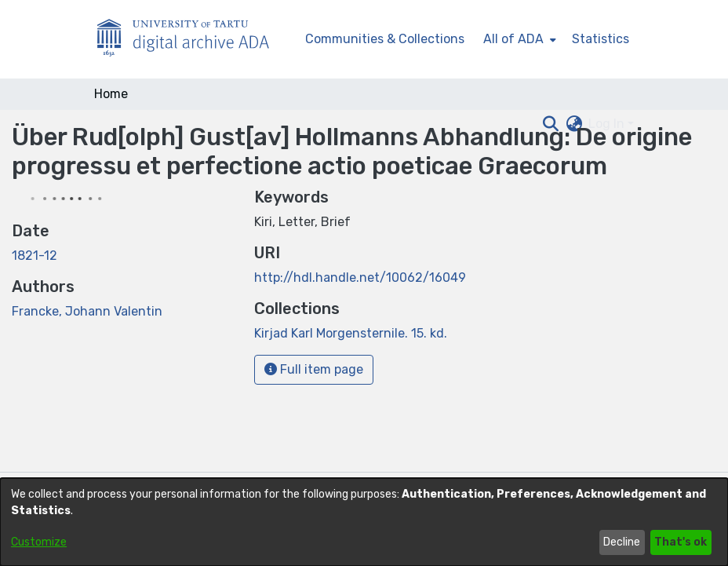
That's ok (681, 542)
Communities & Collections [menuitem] (385, 39)
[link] (351, 333)
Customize (39, 542)
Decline (622, 542)
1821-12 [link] (35, 256)
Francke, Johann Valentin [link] (87, 311)
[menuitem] (518, 39)
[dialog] (364, 522)
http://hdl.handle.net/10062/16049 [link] (360, 278)
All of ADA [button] (513, 39)
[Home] (191, 40)
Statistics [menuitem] (601, 39)
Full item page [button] (314, 369)
